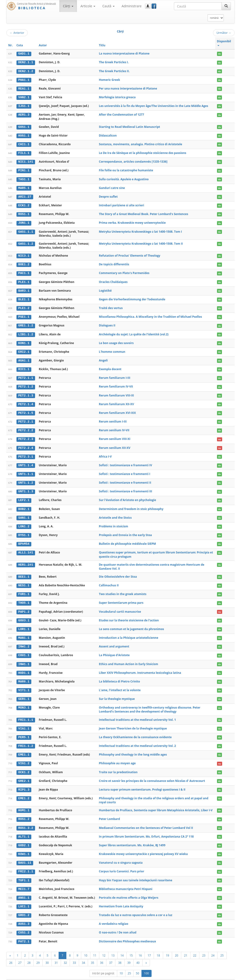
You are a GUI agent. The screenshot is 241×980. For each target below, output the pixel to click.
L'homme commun (112, 349)
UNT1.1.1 (26, 470)
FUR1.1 (24, 589)
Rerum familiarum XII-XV (116, 401)
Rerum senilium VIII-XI (115, 435)
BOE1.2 (24, 263)
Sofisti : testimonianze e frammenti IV (125, 461)
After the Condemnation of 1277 (121, 114)
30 (47, 954)
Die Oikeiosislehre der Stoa (118, 572)
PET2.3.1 (26, 453)
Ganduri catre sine (112, 187)
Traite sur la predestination (118, 766)
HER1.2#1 (26, 560)
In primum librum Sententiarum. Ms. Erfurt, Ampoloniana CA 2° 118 (146, 829)
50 (137, 965)
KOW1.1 (24, 847)
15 (131, 947)
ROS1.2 (24, 812)
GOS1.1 (24, 126)
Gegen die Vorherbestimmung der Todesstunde (132, 297)
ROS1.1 (24, 213)
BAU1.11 (25, 855)
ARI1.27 (25, 195)
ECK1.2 (24, 204)
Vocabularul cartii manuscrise (120, 606)
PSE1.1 (24, 314)
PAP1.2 (24, 607)
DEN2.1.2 (26, 71)
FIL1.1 (24, 152)
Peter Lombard (109, 812)
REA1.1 (24, 88)
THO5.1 (24, 598)
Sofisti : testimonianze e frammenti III (125, 487)
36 (102, 954)
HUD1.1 (24, 667)
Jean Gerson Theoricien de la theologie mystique (133, 722)
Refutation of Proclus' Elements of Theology (130, 254)
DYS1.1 (24, 531)
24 (213, 947)
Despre (217, 976)
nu (220, 436)
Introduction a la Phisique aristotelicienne (129, 633)
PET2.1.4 (26, 401)
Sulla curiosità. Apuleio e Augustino (124, 178)
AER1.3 (24, 114)
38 (120, 954)
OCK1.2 (24, 766)
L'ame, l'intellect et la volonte (120, 684)
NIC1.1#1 (26, 161)
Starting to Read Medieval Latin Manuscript (129, 126)
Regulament (189, 976)
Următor (224, 33)
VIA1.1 (24, 722)
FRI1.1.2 (26, 740)
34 (84, 954)
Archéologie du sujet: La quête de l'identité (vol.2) (134, 332)
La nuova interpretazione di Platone (124, 53)
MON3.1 (24, 702)
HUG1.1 (24, 135)
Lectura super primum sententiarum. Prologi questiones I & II (142, 783)
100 (147, 965)
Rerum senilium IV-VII (114, 427)
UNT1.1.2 (26, 479)
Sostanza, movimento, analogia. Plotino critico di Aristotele (141, 143)
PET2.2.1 (26, 418)
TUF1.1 (24, 873)
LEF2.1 (24, 496)
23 (204, 947)
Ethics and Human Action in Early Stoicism (129, 658)
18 (158, 947)
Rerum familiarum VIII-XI (116, 392)
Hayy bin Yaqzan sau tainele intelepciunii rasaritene (136, 873)
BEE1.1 (24, 572)
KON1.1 (24, 341)
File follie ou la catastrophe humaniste (126, 169)
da (219, 54)
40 (138, 954)
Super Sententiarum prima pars (121, 598)
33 (74, 954)
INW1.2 (24, 641)
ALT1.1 (24, 830)
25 (222, 947)
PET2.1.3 (26, 392)
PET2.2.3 (26, 435)
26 (11, 954)
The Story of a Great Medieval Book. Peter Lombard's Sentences (143, 213)
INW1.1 (24, 659)
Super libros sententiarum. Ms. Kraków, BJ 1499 (132, 838)
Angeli (103, 358)
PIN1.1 (24, 169)
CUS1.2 (24, 925)
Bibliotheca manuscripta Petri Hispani (126, 881)
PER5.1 (24, 731)
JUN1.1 (24, 221)
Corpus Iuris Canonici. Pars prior (121, 864)
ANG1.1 (24, 890)
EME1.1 (24, 748)
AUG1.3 (24, 916)
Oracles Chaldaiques (113, 280)
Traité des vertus (111, 306)
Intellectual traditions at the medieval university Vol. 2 (137, 739)
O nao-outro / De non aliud (118, 924)
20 (177, 947)
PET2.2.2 (26, 427)
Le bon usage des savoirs (116, 340)
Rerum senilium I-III (113, 418)
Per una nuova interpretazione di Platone (128, 88)
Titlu (102, 45)
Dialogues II (107, 323)
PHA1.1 (24, 80)
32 (65, 954)
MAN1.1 (24, 633)
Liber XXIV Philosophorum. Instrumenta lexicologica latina (140, 667)
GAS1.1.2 (26, 242)
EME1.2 (24, 792)
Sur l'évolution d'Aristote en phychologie (127, 496)
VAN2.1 (24, 97)
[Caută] (226, 6)
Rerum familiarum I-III (114, 375)
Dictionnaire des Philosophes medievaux (127, 933)
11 (95, 947)
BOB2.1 (24, 505)
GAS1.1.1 (26, 230)
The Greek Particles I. (114, 62)
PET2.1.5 (26, 410)
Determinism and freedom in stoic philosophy (131, 505)
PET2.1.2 (26, 384)
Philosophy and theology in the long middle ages (133, 748)
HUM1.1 (24, 804)
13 (113, 947)
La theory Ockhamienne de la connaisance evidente (135, 731)
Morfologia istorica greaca (117, 97)
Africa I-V (105, 453)
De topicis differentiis (114, 263)
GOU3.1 (24, 615)
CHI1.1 (24, 144)
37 (111, 954)
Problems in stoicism (113, 522)
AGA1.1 (24, 358)
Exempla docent (110, 366)
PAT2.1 (24, 933)
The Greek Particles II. (114, 71)
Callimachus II (109, 581)
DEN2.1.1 (26, 62)
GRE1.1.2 (26, 323)
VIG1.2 (24, 757)
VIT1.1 (24, 684)
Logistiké (105, 288)
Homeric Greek (109, 80)
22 (195, 947)
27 (20, 954)
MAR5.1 (24, 187)
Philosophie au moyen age (117, 757)
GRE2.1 (24, 774)
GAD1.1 (24, 54)
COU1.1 (24, 650)
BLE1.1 (24, 297)
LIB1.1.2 (26, 332)
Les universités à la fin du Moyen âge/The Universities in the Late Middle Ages (153, 105)
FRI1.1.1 (26, 714)
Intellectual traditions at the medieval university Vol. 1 (137, 714)
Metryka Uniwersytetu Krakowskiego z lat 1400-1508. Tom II (141, 242)
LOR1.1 (24, 624)
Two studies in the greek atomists (123, 589)
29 (38, 954)
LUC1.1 (24, 899)
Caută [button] (108, 6)
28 (29, 954)
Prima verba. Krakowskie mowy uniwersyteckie (132, 221)
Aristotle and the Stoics (115, 513)
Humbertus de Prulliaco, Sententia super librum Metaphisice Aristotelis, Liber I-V (156, 803)
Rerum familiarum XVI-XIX (117, 410)
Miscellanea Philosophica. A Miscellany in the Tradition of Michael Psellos (150, 314)
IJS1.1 (24, 106)
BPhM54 (24, 539)
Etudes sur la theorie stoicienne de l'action (129, 615)
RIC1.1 (24, 366)
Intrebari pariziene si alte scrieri (121, 204)
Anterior (17, 33)
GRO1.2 (24, 907)
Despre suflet (108, 195)
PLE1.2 (24, 306)
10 (86, 947)
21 (186, 947)
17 (149, 947)
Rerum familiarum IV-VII (116, 384)
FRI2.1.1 (26, 864)
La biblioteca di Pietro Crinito (119, 676)
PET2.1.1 (26, 375)
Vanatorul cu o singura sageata (121, 855)
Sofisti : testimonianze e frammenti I (125, 470)
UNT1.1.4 (26, 462)
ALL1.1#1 (26, 548)
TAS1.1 (24, 178)
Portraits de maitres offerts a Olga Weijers (129, 890)
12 (104, 947)
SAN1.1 (24, 513)
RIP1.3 (24, 783)
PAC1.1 (24, 271)
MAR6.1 (24, 676)
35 (92, 954)
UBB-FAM (81, 976)
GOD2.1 (24, 838)
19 (168, 947)
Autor (43, 45)
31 (56, 954)
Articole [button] (88, 6)
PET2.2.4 (26, 444)
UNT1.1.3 (26, 487)
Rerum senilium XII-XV (115, 444)
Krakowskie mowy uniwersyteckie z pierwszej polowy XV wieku (143, 847)
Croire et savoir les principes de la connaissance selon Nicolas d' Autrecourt (152, 774)
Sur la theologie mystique (117, 693)
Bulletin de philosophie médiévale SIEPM (127, 539)
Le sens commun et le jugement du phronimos (131, 624)
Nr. (10, 45)
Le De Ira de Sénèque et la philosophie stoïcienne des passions (143, 152)
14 (122, 947)
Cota (20, 45)
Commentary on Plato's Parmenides (124, 271)
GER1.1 (24, 693)
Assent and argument (114, 641)
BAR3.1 (24, 289)
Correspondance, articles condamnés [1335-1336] (133, 161)
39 (129, 954)
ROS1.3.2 (26, 821)
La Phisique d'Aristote (114, 650)
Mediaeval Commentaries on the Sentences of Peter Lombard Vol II (146, 821)
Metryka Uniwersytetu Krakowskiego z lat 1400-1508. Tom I (140, 230)
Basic (228, 976)
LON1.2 (24, 522)
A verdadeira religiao (114, 916)
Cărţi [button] (68, 6)
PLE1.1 (24, 280)
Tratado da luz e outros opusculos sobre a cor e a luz (136, 907)
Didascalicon (108, 135)
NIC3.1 (24, 254)
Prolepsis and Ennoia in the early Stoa (125, 531)
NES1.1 (24, 581)
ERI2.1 (24, 349)
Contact (205, 976)
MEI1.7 (24, 881)
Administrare (132, 6)
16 (140, 947)
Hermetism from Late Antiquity (121, 899)
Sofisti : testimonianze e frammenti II (125, 479)
